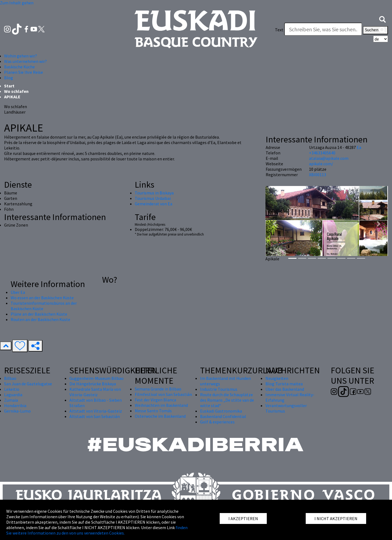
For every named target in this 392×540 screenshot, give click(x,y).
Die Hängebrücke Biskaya (93, 384)
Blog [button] (9, 78)
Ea (359, 147)
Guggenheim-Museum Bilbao (97, 378)
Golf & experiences (217, 422)
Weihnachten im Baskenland (161, 405)
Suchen (375, 30)
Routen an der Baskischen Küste (40, 319)
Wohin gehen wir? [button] (21, 56)
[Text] (323, 29)
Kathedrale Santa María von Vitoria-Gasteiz (95, 392)
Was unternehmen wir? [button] (25, 61)
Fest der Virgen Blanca (155, 400)
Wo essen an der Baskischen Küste (42, 298)
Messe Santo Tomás (153, 411)
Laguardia (13, 395)
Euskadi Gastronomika (221, 411)
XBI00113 (318, 175)
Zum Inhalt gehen (17, 3)
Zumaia (11, 400)
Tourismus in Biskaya (154, 193)
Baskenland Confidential (223, 416)
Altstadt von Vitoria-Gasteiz (96, 411)
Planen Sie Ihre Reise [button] (24, 72)
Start (9, 86)
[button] (382, 19)
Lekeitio (12, 389)
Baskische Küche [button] (19, 67)
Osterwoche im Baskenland (160, 416)
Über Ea (18, 292)
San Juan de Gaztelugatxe (28, 384)
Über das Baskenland (285, 389)
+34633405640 (322, 153)
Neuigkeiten (277, 378)
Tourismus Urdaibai (153, 198)
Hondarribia (15, 405)
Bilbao (10, 378)
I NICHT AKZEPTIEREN (336, 518)
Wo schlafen (16, 91)
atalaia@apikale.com (329, 158)
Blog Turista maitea (284, 384)
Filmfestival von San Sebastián (163, 394)
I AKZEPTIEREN (243, 518)
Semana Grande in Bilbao (158, 389)
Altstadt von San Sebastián (95, 416)
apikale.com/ (321, 164)
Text (279, 30)
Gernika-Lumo (17, 411)
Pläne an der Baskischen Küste (39, 314)
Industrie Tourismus (219, 389)
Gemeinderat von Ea (154, 204)
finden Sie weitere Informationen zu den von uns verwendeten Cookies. (97, 530)
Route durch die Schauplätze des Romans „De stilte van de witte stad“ (227, 400)
